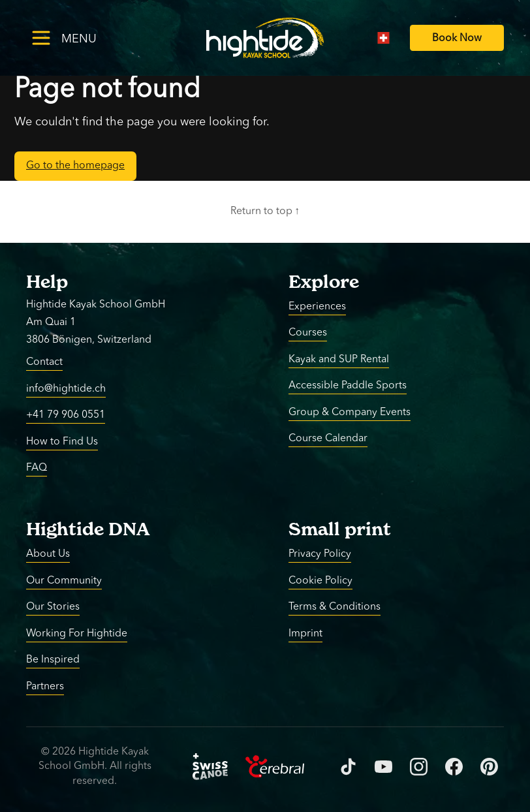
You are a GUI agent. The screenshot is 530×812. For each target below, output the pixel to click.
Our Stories (53, 607)
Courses (308, 333)
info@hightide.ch (66, 388)
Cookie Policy (320, 580)
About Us (48, 554)
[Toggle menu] (85, 38)
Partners (45, 686)
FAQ (37, 468)
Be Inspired (53, 660)
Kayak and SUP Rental (339, 359)
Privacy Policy (320, 554)
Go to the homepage (75, 166)
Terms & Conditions (335, 607)
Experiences (317, 306)
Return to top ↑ (265, 211)
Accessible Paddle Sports (348, 386)
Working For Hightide (77, 633)
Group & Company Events (350, 412)
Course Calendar (328, 439)
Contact (44, 362)
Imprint (305, 633)
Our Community (64, 580)
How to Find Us (62, 441)
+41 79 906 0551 (66, 415)
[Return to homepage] (265, 38)
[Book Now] (457, 38)
